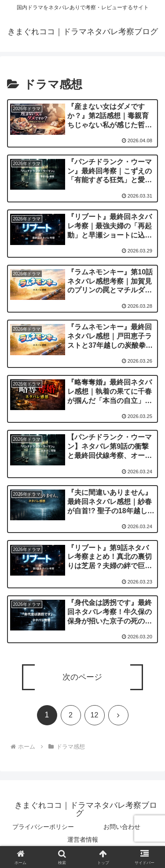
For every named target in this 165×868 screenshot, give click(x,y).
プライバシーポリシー (43, 827)
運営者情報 (83, 839)
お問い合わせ (122, 827)
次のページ (82, 677)
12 (95, 715)
